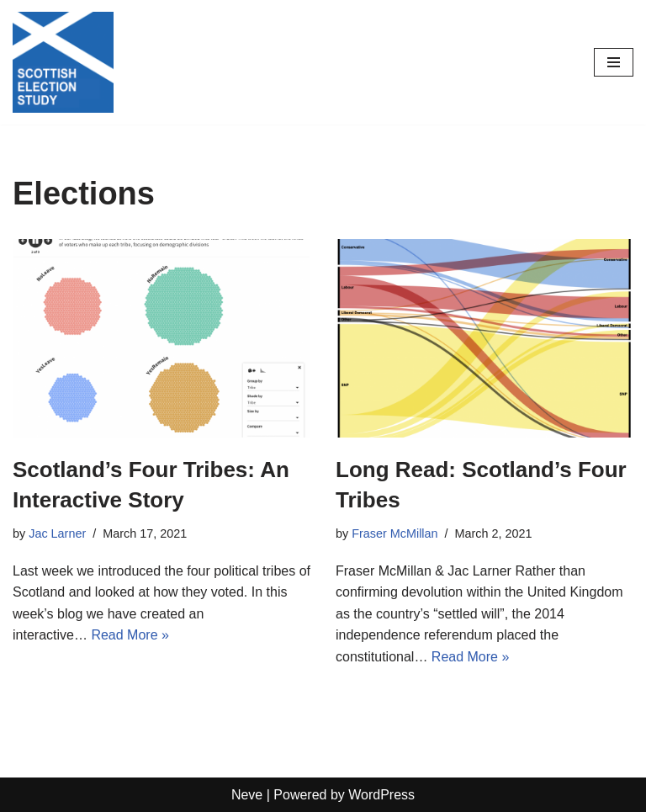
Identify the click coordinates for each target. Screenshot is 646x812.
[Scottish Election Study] (63, 62)
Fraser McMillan (394, 533)
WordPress (381, 795)
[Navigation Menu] (614, 62)
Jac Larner (57, 533)
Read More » (130, 635)
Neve (247, 795)
